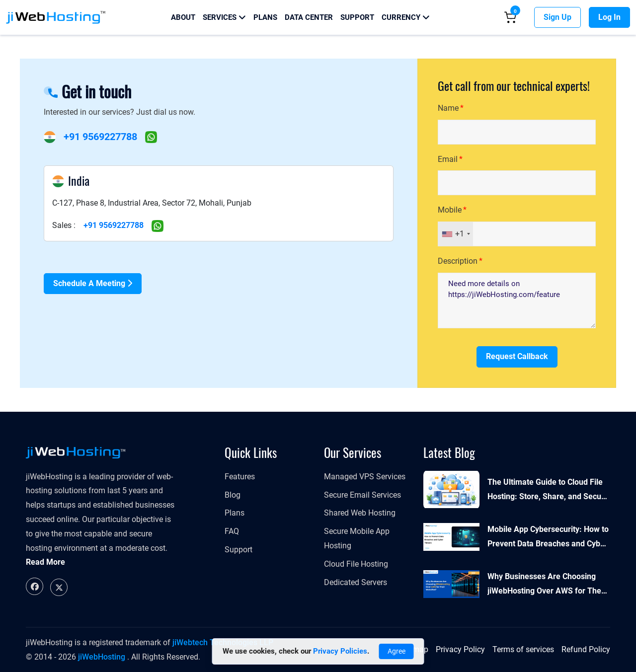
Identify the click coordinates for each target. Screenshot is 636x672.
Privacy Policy (460, 649)
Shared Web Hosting (360, 513)
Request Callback (517, 356)
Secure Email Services (362, 495)
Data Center (309, 17)
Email (448, 159)
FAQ (232, 531)
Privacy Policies (340, 651)
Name (448, 108)
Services (224, 17)
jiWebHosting (102, 657)
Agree (397, 651)
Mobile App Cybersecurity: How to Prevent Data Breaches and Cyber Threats (548, 538)
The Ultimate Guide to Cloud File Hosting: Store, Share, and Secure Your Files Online (548, 491)
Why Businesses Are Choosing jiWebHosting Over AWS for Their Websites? (547, 585)
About (183, 17)
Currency (406, 17)
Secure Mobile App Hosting (357, 538)
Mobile (450, 210)
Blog (233, 495)
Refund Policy (586, 649)
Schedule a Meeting (93, 283)
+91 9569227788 (100, 137)
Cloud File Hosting (356, 564)
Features (240, 477)
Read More (45, 562)
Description (458, 261)
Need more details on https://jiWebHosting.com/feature (517, 300)
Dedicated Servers (356, 582)
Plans (265, 17)
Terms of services (523, 649)
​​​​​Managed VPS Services (365, 477)
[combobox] (456, 234)
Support (357, 17)
